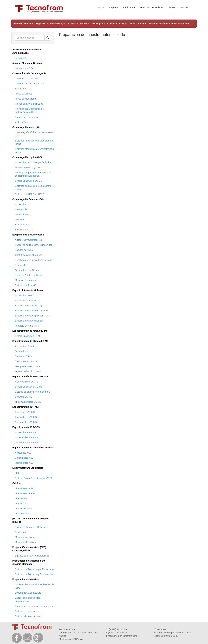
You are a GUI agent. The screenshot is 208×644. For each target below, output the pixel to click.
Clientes (171, 7)
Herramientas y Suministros (29, 104)
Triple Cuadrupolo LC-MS (28, 371)
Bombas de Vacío (24, 250)
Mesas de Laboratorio (26, 280)
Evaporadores (22, 265)
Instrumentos (22, 58)
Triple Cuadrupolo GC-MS (28, 402)
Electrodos (20, 532)
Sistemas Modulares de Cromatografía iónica (34, 151)
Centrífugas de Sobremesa (29, 255)
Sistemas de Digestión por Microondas (34, 569)
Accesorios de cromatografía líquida (33, 162)
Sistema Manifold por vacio (29, 616)
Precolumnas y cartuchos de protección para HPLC (29, 110)
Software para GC (24, 230)
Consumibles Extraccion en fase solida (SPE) (34, 586)
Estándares (21, 89)
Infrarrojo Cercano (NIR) (27, 326)
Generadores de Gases (27, 270)
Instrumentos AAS (24, 463)
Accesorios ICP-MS (25, 412)
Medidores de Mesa (25, 537)
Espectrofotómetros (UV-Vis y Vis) (32, 311)
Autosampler (21, 209)
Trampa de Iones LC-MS (27, 366)
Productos (129, 7)
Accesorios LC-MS (24, 346)
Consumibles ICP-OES (26, 437)
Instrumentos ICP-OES (26, 443)
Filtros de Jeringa (24, 94)
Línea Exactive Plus (25, 493)
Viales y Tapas (22, 122)
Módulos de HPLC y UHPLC (29, 168)
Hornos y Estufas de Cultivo (29, 275)
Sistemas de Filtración (26, 285)
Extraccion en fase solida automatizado (28, 599)
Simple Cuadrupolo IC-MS (28, 336)
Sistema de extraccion (26, 611)
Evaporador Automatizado (28, 593)
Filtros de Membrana (25, 99)
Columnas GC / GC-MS (27, 79)
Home (101, 7)
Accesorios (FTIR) (24, 295)
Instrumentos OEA (24, 68)
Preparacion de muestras (28, 117)
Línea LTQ (20, 503)
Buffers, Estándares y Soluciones (32, 527)
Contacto (183, 7)
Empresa (114, 7)
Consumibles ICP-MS (26, 422)
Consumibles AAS (24, 458)
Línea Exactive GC (24, 488)
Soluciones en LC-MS (26, 361)
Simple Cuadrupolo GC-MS (29, 387)
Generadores (22, 215)
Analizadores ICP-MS (26, 417)
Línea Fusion (22, 498)
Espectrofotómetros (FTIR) (28, 306)
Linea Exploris (22, 514)
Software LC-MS (23, 356)
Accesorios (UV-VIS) (25, 301)
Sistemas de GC (23, 225)
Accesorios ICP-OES (26, 432)
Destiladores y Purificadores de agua (34, 260)
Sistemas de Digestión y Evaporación (34, 574)
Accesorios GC (23, 204)
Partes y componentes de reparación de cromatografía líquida (34, 174)
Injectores (20, 220)
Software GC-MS (24, 397)
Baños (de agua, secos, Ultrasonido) (33, 245)
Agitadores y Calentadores (28, 240)
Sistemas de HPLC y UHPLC (30, 194)
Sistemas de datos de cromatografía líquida (33, 188)
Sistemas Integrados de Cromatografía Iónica (34, 142)
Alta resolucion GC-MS (26, 382)
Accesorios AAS (23, 453)
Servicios (144, 7)
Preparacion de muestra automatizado (34, 606)
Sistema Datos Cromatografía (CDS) (33, 478)
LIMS (18, 473)
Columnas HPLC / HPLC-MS (29, 84)
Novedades (158, 7)
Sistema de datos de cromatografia (33, 392)
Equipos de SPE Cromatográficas (32, 556)
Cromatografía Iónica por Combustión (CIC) (34, 134)
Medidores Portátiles (25, 542)
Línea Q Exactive (24, 509)
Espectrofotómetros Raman (29, 321)
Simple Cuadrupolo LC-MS (29, 181)
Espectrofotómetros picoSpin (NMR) (33, 316)
